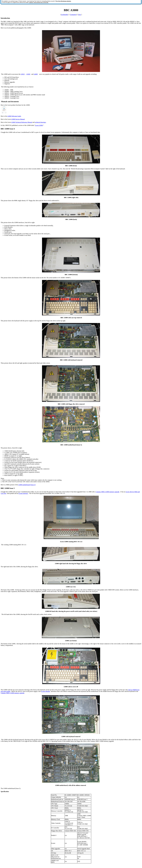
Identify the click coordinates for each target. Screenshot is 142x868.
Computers (73, 15)
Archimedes (65, 15)
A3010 (23, 74)
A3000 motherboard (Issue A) (27, 485)
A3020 (28, 74)
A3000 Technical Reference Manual (22, 122)
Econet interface (23, 493)
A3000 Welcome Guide (14, 116)
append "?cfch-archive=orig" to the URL (39, 2)
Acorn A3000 (39, 125)
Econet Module (46, 691)
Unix (80, 15)
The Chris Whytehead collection (63, 1)
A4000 (36, 74)
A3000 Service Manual (18, 119)
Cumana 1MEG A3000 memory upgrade (108, 492)
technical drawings (40, 122)
